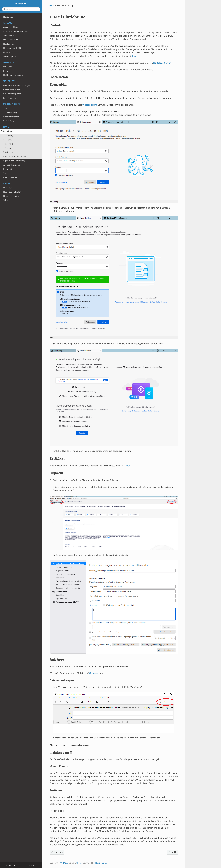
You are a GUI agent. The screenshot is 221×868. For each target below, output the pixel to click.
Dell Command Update (13, 75)
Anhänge (8, 152)
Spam (6, 173)
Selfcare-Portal (10, 36)
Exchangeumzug (10, 177)
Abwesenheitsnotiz (11, 165)
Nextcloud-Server (162, 63)
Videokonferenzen (11, 117)
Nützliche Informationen (14, 157)
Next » (31, 865)
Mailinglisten (9, 169)
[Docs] (51, 6)
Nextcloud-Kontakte (12, 196)
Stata (5, 71)
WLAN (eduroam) (11, 40)
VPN (5, 108)
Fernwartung (9, 121)
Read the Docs (102, 863)
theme (79, 863)
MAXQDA (8, 67)
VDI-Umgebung (10, 113)
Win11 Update (10, 57)
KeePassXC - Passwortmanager (17, 86)
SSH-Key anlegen (11, 98)
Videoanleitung (90, 105)
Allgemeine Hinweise (12, 27)
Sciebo (6, 200)
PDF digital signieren (12, 94)
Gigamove (94, 673)
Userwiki (22, 4)
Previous (57, 852)
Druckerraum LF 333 (12, 48)
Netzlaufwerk (9, 44)
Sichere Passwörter (11, 90)
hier (134, 56)
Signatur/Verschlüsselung (14, 161)
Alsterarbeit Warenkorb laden (16, 31)
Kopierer (7, 52)
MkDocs (64, 863)
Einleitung (9, 136)
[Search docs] (21, 9)
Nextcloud (8, 188)
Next (173, 852)
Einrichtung (7, 131)
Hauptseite (8, 17)
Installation (9, 140)
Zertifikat (9, 144)
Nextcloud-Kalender (12, 192)
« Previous (11, 865)
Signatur (9, 148)
